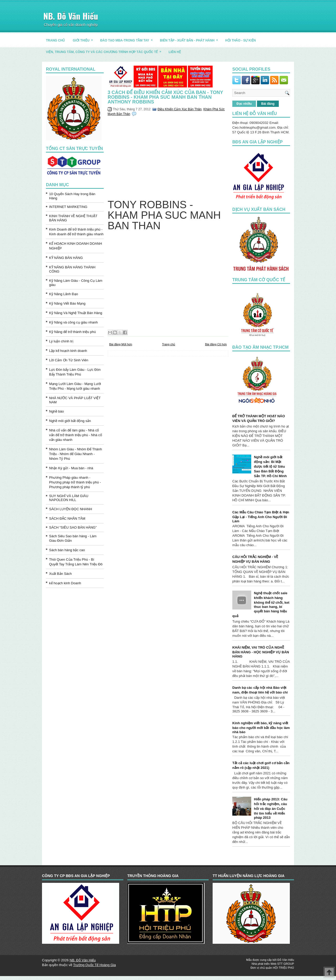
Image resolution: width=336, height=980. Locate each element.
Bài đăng (268, 104)
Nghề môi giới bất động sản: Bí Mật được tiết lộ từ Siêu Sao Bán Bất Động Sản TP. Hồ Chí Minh (270, 466)
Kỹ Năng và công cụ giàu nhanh (73, 322)
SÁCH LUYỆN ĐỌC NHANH (71, 509)
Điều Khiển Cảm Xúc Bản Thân (180, 109)
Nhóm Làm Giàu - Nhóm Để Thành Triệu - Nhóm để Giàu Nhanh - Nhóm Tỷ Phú (75, 454)
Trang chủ (169, 344)
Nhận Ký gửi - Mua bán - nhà (71, 468)
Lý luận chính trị (61, 341)
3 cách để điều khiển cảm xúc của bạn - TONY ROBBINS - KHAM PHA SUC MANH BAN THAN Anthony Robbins (165, 97)
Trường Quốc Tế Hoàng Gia (94, 965)
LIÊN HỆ (175, 52)
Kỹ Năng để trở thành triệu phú (72, 332)
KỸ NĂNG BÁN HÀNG (66, 258)
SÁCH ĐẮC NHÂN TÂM (67, 518)
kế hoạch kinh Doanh (65, 583)
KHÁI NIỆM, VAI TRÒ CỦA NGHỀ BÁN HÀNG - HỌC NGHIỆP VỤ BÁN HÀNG (261, 652)
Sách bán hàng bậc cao (67, 550)
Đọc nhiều (244, 104)
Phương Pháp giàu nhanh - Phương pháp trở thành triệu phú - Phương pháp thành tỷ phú (75, 482)
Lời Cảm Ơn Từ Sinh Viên (69, 360)
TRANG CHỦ (55, 40)
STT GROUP (286, 964)
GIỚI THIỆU (84, 38)
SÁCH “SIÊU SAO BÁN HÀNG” (73, 527)
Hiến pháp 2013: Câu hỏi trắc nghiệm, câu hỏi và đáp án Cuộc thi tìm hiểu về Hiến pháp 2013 (271, 808)
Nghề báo (56, 411)
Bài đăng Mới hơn (121, 344)
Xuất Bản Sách (60, 574)
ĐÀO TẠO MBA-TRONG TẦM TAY (128, 38)
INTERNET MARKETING (68, 207)
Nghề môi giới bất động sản (70, 421)
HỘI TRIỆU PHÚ (283, 968)
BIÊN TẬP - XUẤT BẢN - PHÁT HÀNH (191, 38)
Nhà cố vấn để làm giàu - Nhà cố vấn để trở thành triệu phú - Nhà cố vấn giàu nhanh (76, 435)
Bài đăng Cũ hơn (216, 344)
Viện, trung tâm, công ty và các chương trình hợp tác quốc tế (105, 50)
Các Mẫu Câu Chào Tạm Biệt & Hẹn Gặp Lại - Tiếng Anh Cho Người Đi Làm (261, 517)
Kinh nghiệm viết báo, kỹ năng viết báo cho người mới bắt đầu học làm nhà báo (261, 728)
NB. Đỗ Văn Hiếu (71, 16)
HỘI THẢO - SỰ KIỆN (240, 40)
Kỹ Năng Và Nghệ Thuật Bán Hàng (76, 313)
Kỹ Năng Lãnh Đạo (64, 294)
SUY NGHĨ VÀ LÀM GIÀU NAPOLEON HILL (69, 498)
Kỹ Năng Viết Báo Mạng (67, 303)
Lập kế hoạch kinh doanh (68, 351)
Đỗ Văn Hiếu (286, 960)
